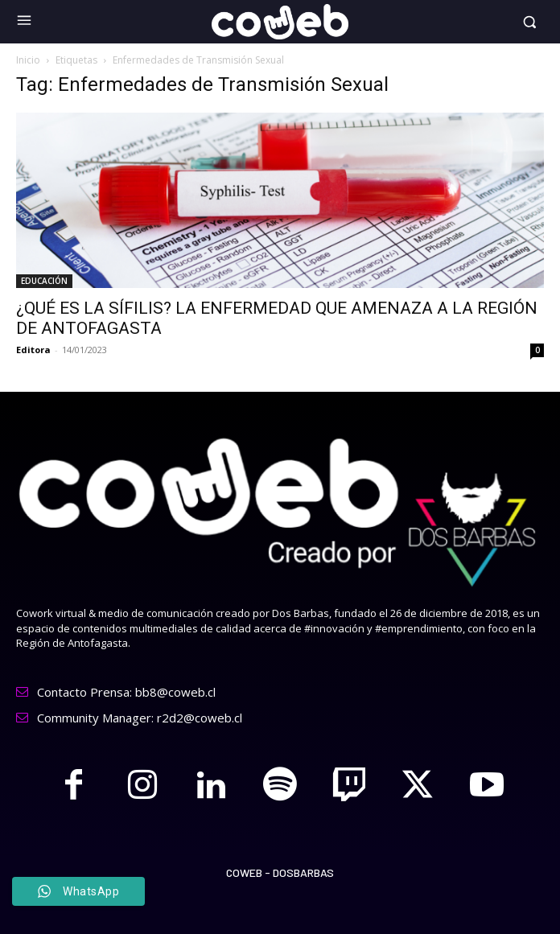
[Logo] (280, 22)
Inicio (28, 60)
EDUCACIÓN (44, 281)
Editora (33, 350)
